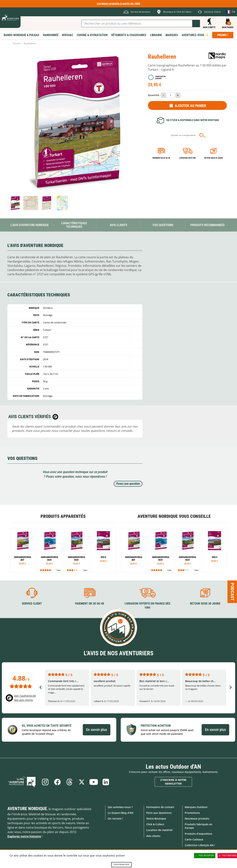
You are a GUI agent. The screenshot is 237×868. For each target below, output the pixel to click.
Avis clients (153, 836)
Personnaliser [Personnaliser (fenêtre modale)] (121, 865)
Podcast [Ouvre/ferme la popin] (232, 592)
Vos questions (163, 225)
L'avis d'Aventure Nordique (30, 225)
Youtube (94, 782)
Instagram (45, 782)
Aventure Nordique (27, 808)
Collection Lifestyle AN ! (200, 845)
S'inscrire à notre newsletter (173, 782)
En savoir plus (97, 730)
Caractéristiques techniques (74, 225)
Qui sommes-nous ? (120, 807)
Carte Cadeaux (194, 839)
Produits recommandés (207, 225)
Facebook (57, 782)
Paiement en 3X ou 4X (161, 158)
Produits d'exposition (198, 833)
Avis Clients (118, 225)
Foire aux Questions (159, 813)
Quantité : (154, 95)
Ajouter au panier (190, 106)
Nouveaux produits (197, 819)
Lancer (196, 23)
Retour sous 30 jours (213, 158)
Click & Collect (155, 824)
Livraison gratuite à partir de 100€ (118, 3)
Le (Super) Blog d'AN (121, 813)
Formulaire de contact (160, 807)
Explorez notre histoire (24, 836)
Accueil (17, 43)
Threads (69, 782)
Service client (32, 603)
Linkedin (106, 782)
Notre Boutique (156, 819)
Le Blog (23, 782)
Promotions (192, 813)
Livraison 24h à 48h (187, 158)
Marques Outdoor (196, 807)
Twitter (82, 782)
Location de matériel (159, 830)
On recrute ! (115, 819)
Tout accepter (205, 856)
